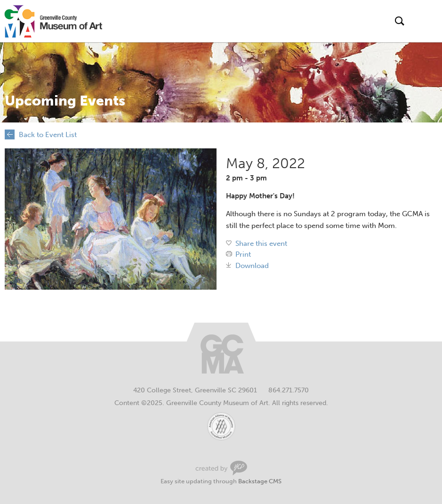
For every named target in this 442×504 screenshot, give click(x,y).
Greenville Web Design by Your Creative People (221, 468)
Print (243, 255)
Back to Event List (48, 135)
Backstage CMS (260, 481)
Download (252, 266)
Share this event (261, 244)
